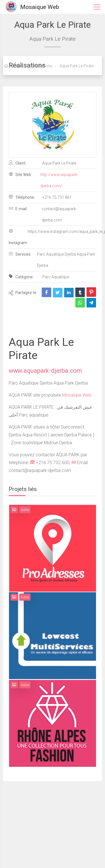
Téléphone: (22, 197)
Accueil (13, 66)
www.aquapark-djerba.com (45, 371)
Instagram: (18, 237)
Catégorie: (21, 277)
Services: (20, 254)
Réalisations (41, 66)
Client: (17, 163)
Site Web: (20, 174)
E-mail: (18, 209)
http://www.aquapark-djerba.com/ (59, 180)
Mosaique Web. (77, 395)
